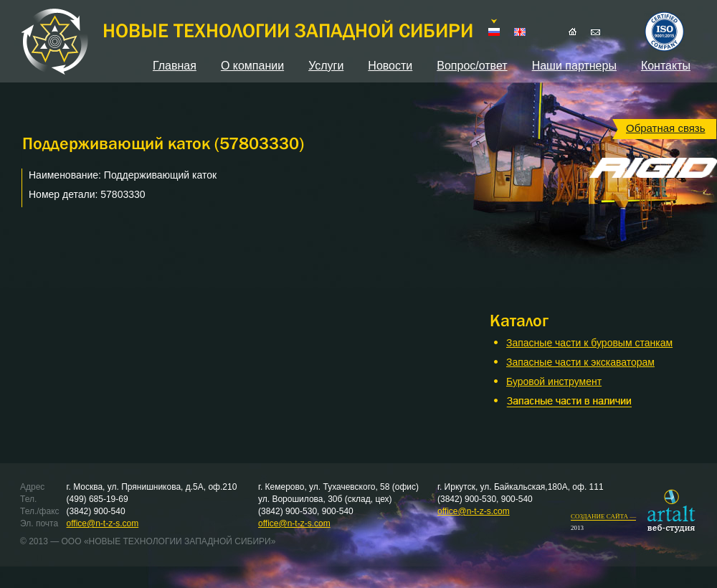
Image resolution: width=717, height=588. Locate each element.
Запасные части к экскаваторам (580, 362)
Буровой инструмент (554, 381)
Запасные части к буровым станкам (589, 343)
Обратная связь (666, 128)
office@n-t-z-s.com (103, 523)
